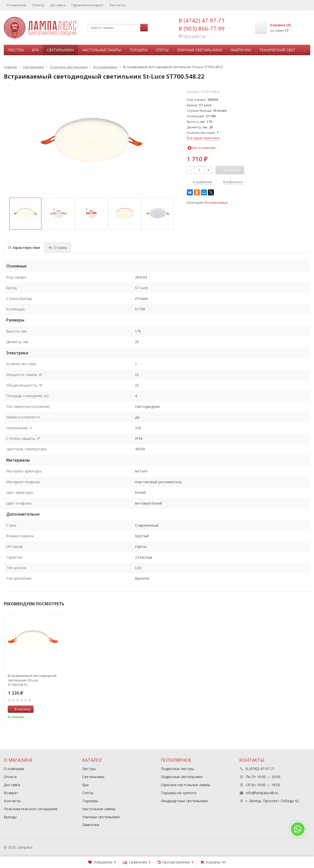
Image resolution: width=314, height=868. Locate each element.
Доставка (58, 5)
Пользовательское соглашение (31, 809)
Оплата (38, 5)
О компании (16, 5)
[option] (25, 214)
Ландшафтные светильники (184, 801)
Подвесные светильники (182, 777)
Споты (162, 50)
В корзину (20, 709)
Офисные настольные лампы (185, 785)
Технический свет (277, 50)
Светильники (60, 50)
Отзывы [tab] (58, 248)
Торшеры (138, 50)
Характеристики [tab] (24, 248)
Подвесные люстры (177, 769)
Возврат (11, 793)
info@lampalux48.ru (262, 793)
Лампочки (241, 50)
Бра (35, 50)
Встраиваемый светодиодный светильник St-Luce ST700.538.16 (32, 680)
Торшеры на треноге (179, 793)
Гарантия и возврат (88, 5)
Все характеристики (203, 138)
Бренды (10, 817)
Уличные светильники (200, 50)
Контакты (117, 5)
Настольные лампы (102, 50)
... (305, 50)
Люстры (16, 50)
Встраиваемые (216, 203)
